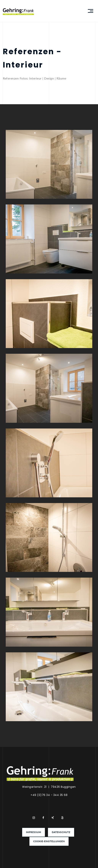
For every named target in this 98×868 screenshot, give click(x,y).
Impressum (34, 832)
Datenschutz (61, 832)
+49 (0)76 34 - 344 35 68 (49, 795)
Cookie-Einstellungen (49, 841)
